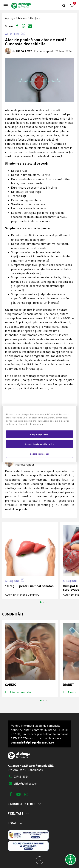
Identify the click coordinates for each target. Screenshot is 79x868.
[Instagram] (26, 794)
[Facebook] (11, 794)
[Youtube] (18, 794)
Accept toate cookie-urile (39, 444)
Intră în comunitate (18, 692)
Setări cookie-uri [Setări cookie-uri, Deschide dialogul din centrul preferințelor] (40, 454)
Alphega (10, 18)
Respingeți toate (39, 434)
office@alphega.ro (22, 783)
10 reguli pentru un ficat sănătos (29, 586)
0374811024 (18, 777)
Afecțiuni (35, 18)
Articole (22, 18)
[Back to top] (40, 860)
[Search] (64, 6)
